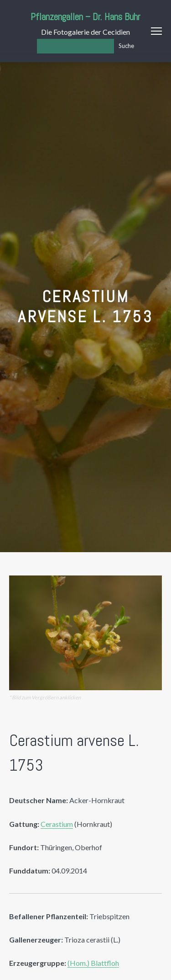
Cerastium (57, 824)
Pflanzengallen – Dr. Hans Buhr (85, 17)
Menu (156, 31)
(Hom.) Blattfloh (93, 963)
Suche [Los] (126, 46)
